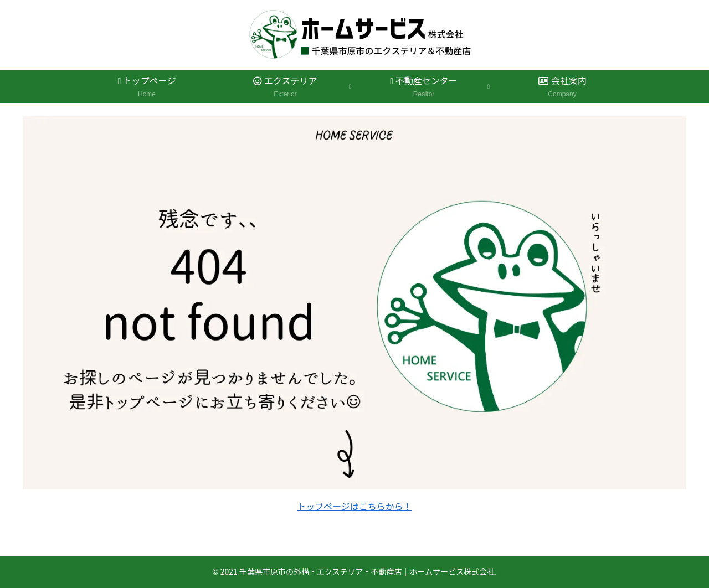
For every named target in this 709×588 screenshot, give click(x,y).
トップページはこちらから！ (354, 506)
